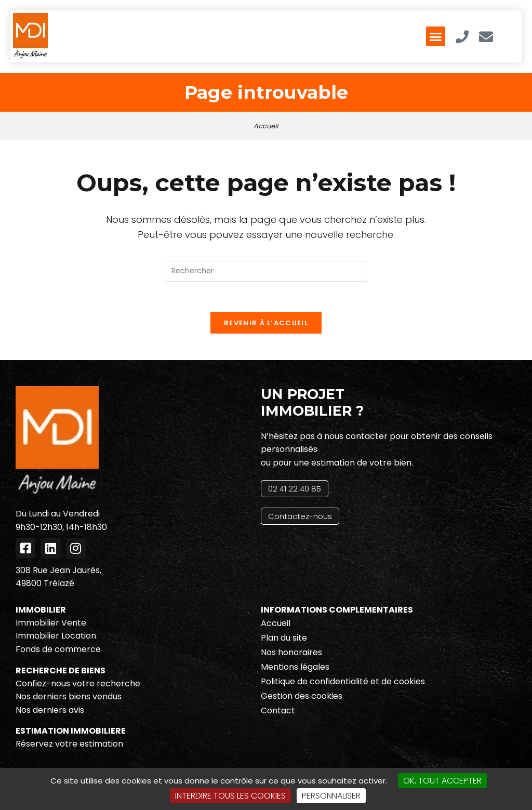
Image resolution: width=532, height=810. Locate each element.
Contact (278, 712)
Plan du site (284, 639)
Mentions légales (295, 668)
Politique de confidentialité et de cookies (343, 682)
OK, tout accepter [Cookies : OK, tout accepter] (442, 781)
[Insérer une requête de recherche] (266, 271)
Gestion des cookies (302, 697)
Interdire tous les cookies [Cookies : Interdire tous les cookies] (230, 796)
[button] (436, 36)
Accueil (266, 126)
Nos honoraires (291, 653)
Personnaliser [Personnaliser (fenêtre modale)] (331, 796)
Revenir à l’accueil (266, 324)
